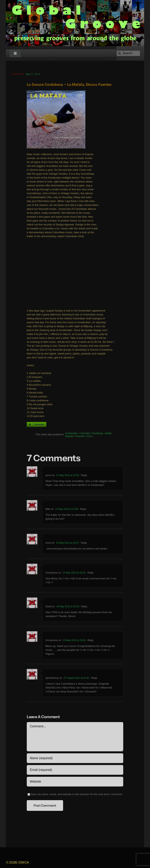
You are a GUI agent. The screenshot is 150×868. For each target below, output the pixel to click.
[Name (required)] (75, 759)
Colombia (85, 434)
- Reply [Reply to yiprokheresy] (93, 678)
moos (48, 543)
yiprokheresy (52, 678)
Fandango (97, 434)
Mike (48, 510)
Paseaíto (80, 437)
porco (48, 476)
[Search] (128, 53)
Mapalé (69, 437)
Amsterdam (71, 434)
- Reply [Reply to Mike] (82, 510)
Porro (89, 437)
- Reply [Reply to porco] (83, 476)
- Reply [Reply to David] (83, 607)
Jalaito (108, 434)
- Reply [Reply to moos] (83, 543)
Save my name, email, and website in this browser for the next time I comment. (77, 795)
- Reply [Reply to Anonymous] (89, 573)
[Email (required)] (75, 770)
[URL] (75, 782)
